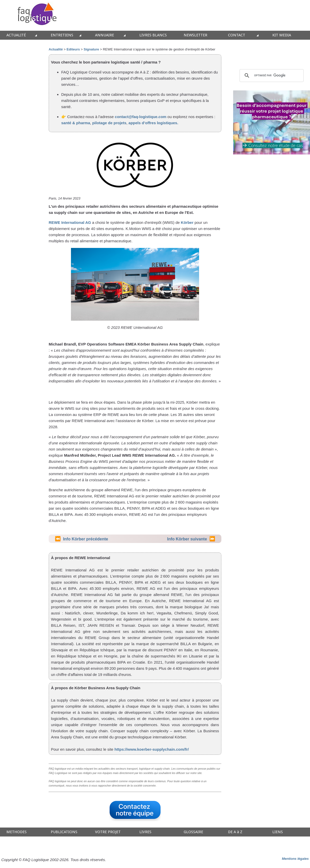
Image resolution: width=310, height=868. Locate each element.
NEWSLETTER (195, 35)
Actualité (56, 49)
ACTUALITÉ (16, 35)
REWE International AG (70, 222)
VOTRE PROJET (108, 832)
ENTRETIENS (62, 35)
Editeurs (73, 49)
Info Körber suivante (187, 539)
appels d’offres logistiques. (153, 123)
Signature (91, 49)
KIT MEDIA (282, 35)
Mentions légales (295, 859)
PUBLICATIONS (64, 832)
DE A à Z (235, 832)
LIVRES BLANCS (153, 35)
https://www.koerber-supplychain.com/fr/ (152, 749)
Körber (187, 222)
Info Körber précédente (86, 539)
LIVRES (145, 832)
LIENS (278, 832)
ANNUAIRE (105, 35)
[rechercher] (271, 76)
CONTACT (237, 35)
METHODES (17, 832)
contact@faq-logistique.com (141, 117)
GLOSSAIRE (193, 832)
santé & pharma (76, 123)
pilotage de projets (109, 123)
